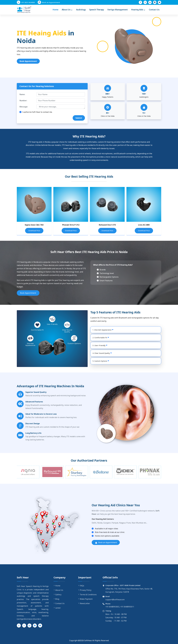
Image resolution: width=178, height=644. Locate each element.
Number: (23, 101)
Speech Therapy (97, 10)
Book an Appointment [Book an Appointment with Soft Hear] (51, 2)
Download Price (34, 231)
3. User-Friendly (100, 345)
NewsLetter (84, 603)
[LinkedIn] (150, 2)
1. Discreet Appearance (103, 330)
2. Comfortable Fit (101, 337)
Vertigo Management (118, 10)
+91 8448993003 (112, 607)
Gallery (57, 595)
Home (55, 10)
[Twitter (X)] (145, 2)
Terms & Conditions (87, 595)
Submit (79, 118)
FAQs (81, 586)
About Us (67, 10)
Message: (24, 107)
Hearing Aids (138, 10)
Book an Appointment (106, 542)
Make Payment (85, 599)
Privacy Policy (85, 590)
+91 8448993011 (127, 607)
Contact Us (154, 10)
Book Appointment (28, 61)
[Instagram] (155, 2)
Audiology (81, 10)
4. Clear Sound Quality (102, 353)
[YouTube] (159, 2)
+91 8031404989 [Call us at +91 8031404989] (28, 2)
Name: (22, 94)
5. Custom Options (101, 361)
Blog (56, 599)
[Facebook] (140, 2)
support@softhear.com (115, 600)
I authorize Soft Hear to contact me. (37, 112)
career (57, 608)
